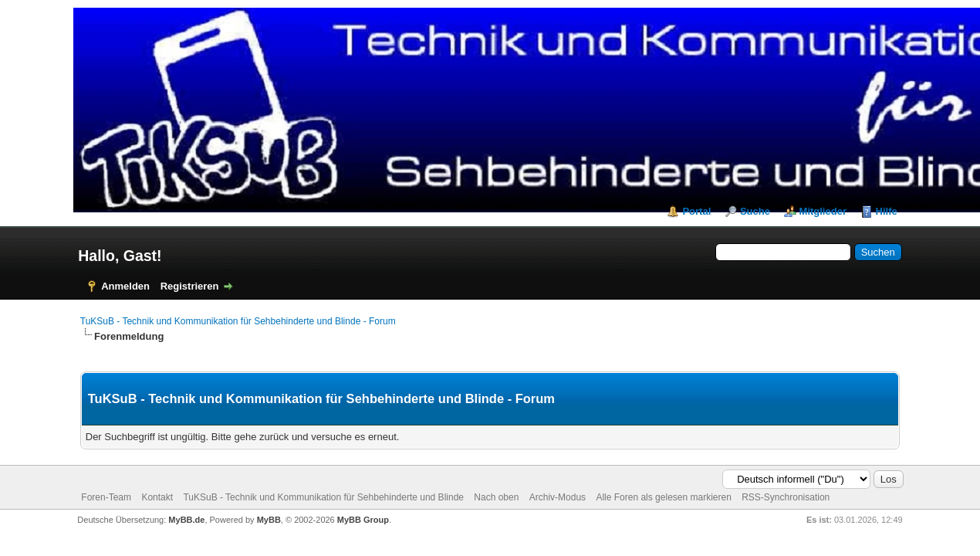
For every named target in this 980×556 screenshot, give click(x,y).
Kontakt (157, 497)
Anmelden (125, 286)
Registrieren (190, 286)
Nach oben (496, 497)
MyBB (269, 520)
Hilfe (887, 211)
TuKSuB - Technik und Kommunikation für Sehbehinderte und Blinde (323, 497)
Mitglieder (823, 211)
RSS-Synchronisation (786, 497)
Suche (755, 211)
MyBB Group (363, 520)
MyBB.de (186, 520)
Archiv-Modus (558, 497)
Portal (696, 211)
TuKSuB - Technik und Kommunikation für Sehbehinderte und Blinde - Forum (238, 321)
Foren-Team (106, 497)
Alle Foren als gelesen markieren (663, 497)
